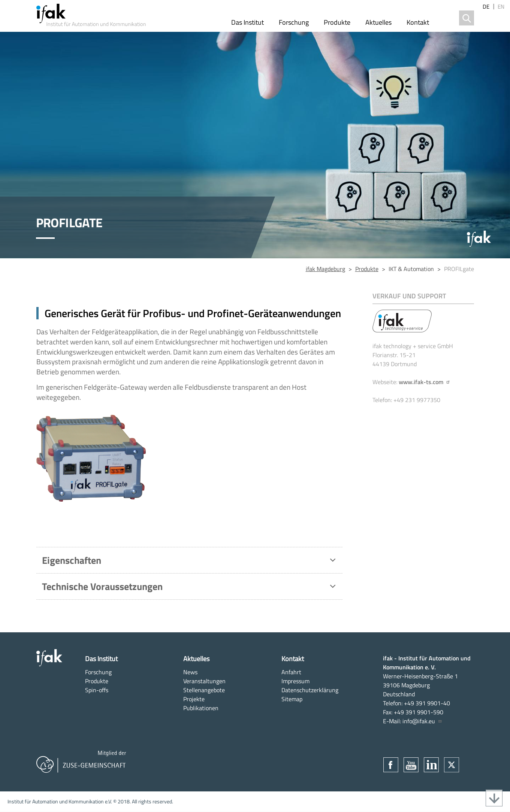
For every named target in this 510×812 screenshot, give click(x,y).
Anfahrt (291, 672)
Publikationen (201, 708)
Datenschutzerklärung (310, 690)
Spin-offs (97, 690)
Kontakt (418, 22)
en (501, 7)
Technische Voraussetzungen (190, 588)
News (190, 672)
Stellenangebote (204, 690)
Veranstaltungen (204, 681)
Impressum (295, 681)
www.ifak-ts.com (425, 382)
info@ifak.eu (422, 721)
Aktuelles (378, 22)
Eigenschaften (190, 562)
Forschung (294, 22)
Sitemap (292, 699)
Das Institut (248, 22)
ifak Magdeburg (325, 269)
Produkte (337, 22)
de (486, 7)
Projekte (194, 699)
